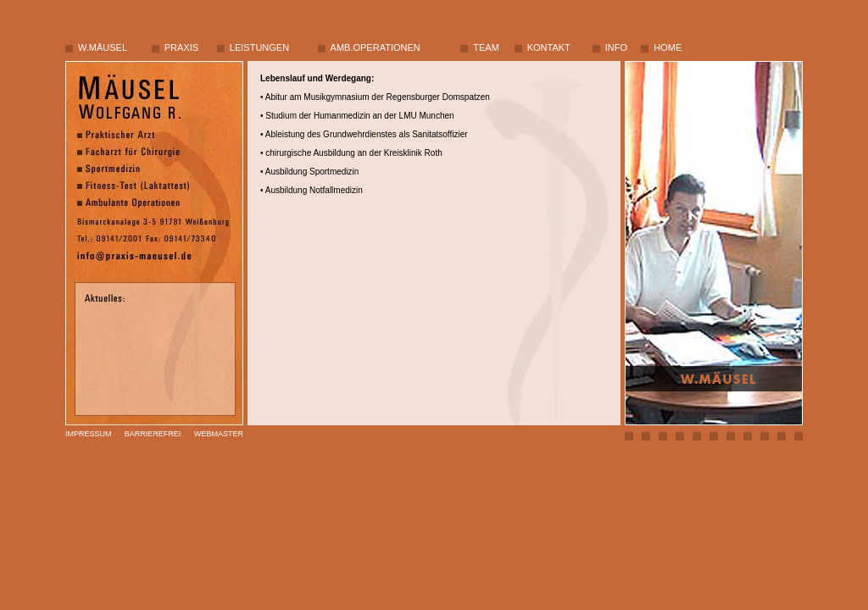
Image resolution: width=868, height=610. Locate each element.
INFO (616, 47)
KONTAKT (549, 47)
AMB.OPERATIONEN (376, 47)
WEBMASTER (219, 434)
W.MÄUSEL (103, 47)
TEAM (486, 47)
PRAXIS (181, 47)
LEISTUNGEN (259, 47)
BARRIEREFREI (153, 434)
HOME (668, 47)
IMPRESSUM (89, 434)
